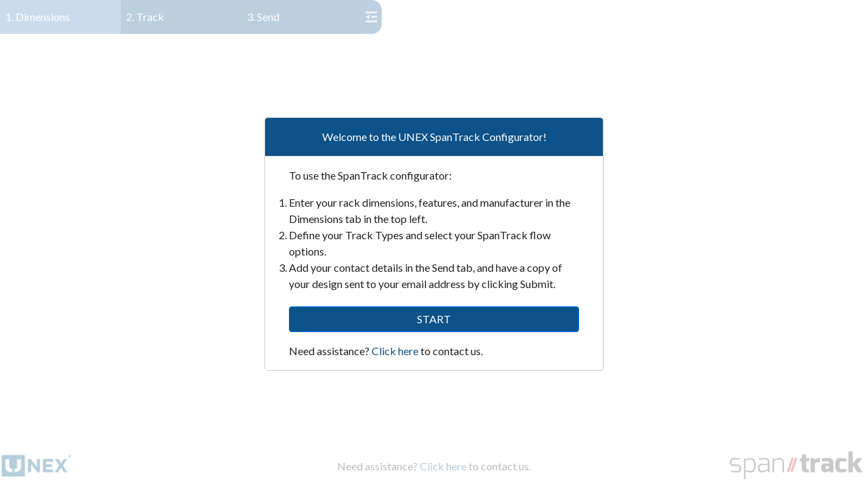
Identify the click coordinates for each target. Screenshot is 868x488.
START (434, 319)
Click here (395, 351)
